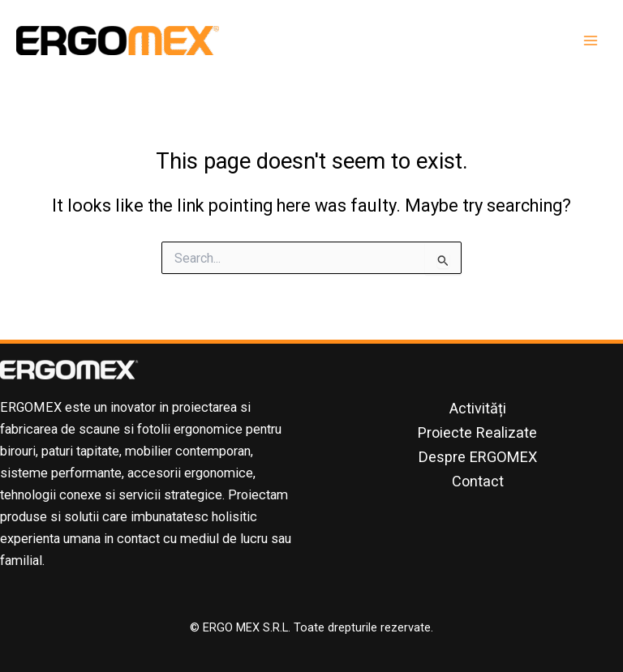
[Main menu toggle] (591, 41)
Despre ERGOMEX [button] (478, 457)
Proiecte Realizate (477, 432)
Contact (478, 481)
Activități (478, 408)
